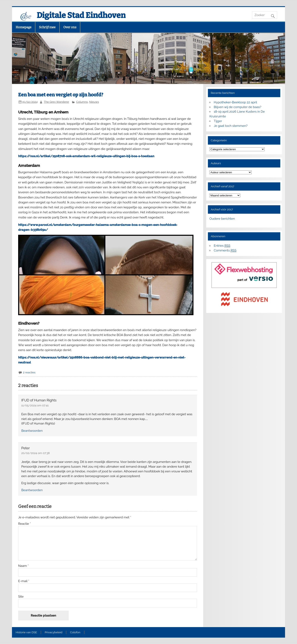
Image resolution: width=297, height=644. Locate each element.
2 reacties (29, 372)
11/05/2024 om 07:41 (35, 405)
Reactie (24, 524)
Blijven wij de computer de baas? (238, 107)
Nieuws (94, 102)
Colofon (75, 632)
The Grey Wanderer (56, 102)
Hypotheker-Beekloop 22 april (236, 102)
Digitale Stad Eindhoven (81, 15)
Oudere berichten (222, 219)
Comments (225, 251)
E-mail (24, 581)
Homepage (24, 27)
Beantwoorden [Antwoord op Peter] (32, 490)
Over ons (70, 27)
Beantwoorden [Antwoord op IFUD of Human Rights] (32, 431)
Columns (82, 102)
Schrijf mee (47, 27)
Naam (23, 566)
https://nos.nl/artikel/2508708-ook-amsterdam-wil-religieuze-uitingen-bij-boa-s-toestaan (86, 156)
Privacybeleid (54, 632)
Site (21, 597)
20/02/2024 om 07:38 (35, 453)
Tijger (218, 121)
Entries (222, 246)
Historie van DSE (26, 632)
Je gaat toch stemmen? (231, 126)
